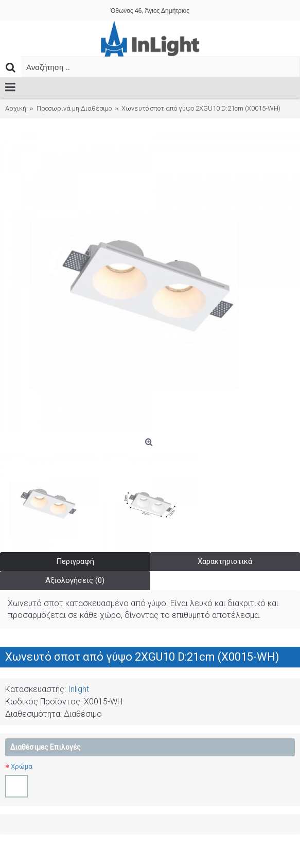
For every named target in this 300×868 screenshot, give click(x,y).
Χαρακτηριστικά (225, 561)
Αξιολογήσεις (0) (75, 580)
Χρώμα (22, 766)
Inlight (78, 689)
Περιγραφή (75, 561)
